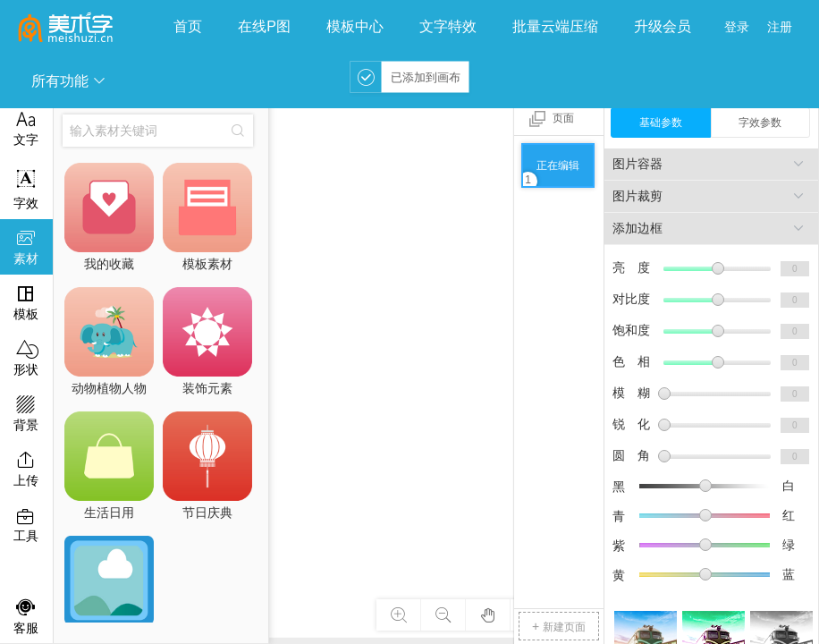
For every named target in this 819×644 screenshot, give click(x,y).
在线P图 (264, 26)
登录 (737, 27)
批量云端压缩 (555, 26)
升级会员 (663, 26)
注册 (780, 27)
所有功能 (69, 81)
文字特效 (448, 26)
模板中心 (355, 26)
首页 (188, 26)
